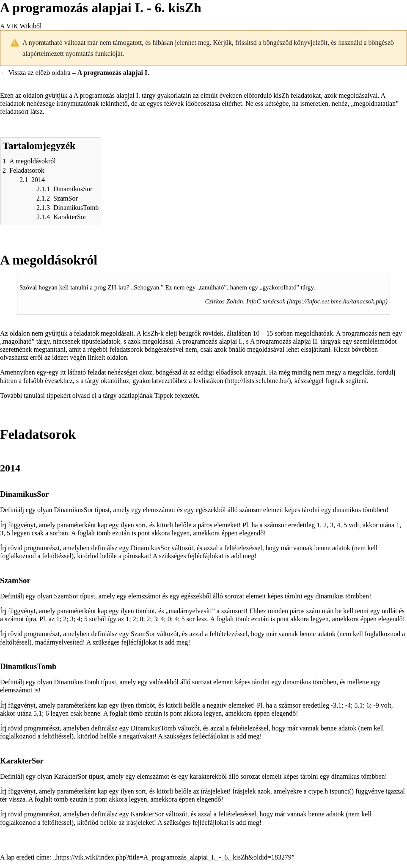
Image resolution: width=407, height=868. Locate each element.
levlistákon (208, 381)
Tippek (164, 395)
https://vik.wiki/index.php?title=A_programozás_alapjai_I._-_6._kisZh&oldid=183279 (174, 857)
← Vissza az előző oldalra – (74, 73)
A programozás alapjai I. (107, 95)
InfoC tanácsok (266, 301)
